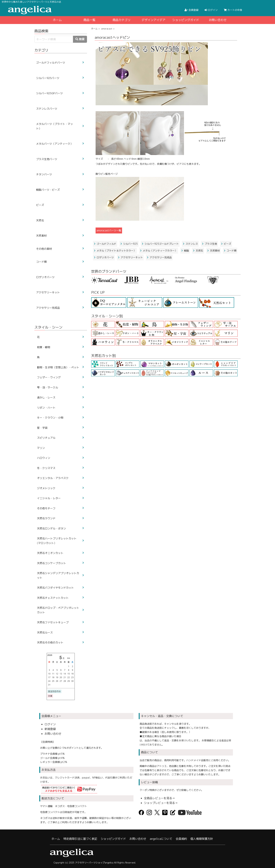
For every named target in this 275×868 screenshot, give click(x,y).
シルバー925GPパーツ (49, 93)
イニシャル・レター (49, 498)
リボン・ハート (46, 408)
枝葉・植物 (44, 347)
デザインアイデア (153, 20)
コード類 (230, 251)
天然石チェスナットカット (53, 598)
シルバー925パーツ (48, 78)
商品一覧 (89, 20)
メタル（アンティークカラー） (159, 251)
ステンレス (190, 244)
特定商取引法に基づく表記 (80, 839)
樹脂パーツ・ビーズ (48, 190)
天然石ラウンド (46, 518)
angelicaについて (161, 839)
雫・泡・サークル (48, 387)
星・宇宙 (42, 428)
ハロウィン (44, 458)
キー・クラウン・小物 (50, 418)
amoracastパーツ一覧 (109, 230)
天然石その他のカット (50, 643)
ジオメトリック (46, 488)
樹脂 (185, 251)
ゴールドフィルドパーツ (51, 63)
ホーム (57, 20)
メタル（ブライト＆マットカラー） (115, 251)
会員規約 (181, 839)
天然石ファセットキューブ (53, 622)
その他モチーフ (46, 508)
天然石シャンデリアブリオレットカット (58, 575)
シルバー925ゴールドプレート (160, 244)
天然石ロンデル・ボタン (51, 528)
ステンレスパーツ (47, 109)
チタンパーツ (44, 174)
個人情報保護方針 (202, 839)
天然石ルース (45, 633)
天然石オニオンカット (50, 553)
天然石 (198, 251)
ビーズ (226, 244)
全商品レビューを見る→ (159, 798)
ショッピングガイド (186, 20)
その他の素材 (44, 249)
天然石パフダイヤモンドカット (55, 588)
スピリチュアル (46, 438)
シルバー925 (129, 244)
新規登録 (50, 729)
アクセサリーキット (130, 257)
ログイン (50, 724)
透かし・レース (46, 397)
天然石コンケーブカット (51, 563)
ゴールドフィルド (105, 244)
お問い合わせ (218, 20)
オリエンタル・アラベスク (53, 478)
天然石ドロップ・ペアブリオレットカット (58, 610)
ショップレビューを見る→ (161, 803)
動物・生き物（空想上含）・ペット (58, 367)
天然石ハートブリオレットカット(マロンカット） (57, 541)
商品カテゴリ (122, 20)
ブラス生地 (209, 244)
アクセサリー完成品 (159, 257)
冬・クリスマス (46, 468)
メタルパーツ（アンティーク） (55, 144)
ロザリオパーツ (104, 257)
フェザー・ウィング (49, 377)
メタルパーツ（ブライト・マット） (55, 126)
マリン (41, 448)
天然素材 (213, 251)
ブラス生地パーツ (47, 159)
